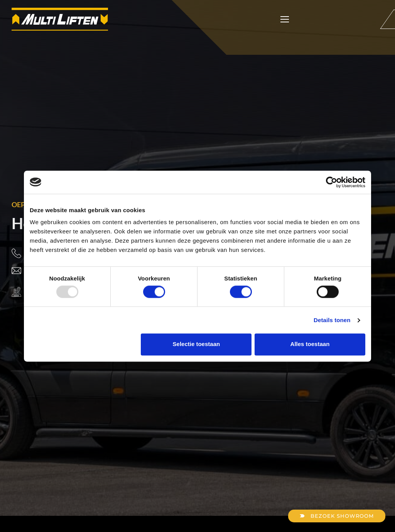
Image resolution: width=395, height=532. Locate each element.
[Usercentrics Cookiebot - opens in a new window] (332, 182)
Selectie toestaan (197, 344)
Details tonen (332, 320)
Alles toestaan (310, 344)
